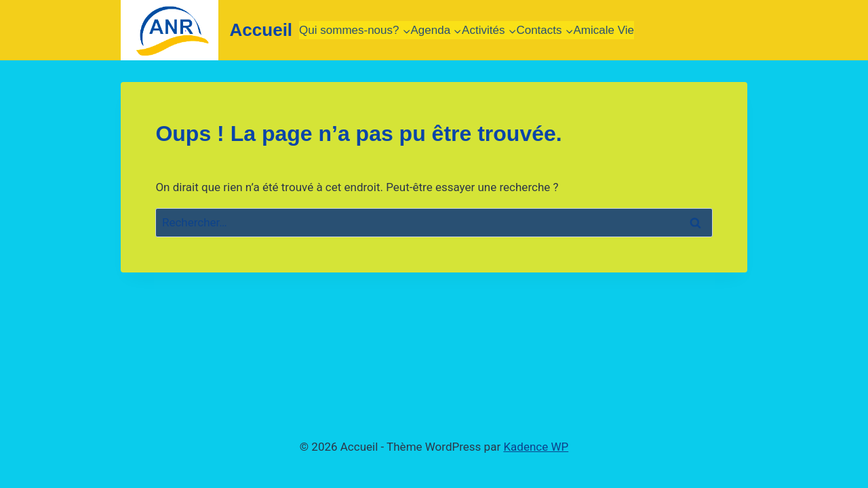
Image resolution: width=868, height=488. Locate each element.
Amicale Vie (604, 30)
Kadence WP (536, 447)
